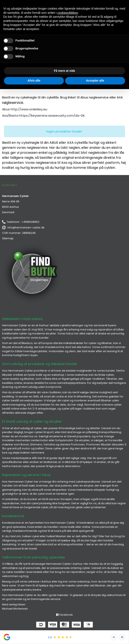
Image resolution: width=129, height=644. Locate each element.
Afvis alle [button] (34, 81)
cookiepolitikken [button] (68, 13)
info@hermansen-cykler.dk (26, 227)
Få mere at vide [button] (64, 71)
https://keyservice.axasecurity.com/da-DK (52, 115)
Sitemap (8, 238)
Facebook (64, 615)
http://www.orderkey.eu (29, 109)
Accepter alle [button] (95, 81)
